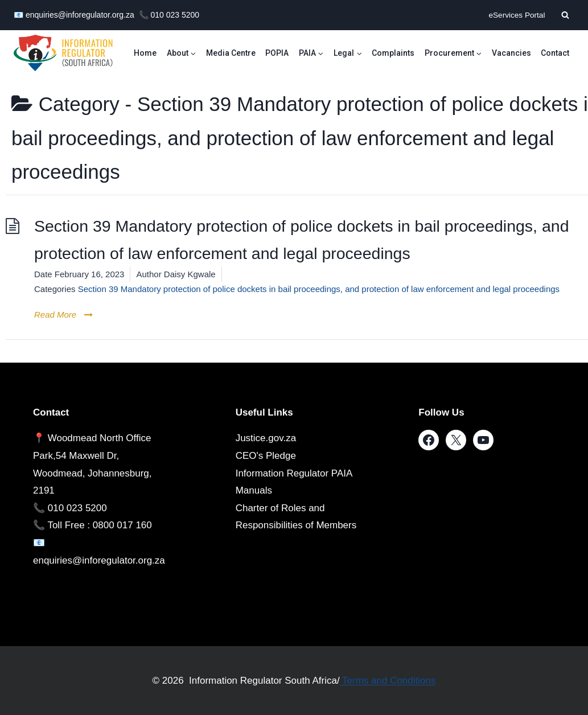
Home (145, 53)
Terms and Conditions (388, 681)
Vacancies (511, 53)
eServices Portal (517, 15)
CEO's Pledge (266, 456)
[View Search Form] (565, 15)
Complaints (393, 53)
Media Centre (231, 53)
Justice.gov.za (266, 438)
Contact (555, 53)
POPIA (277, 53)
